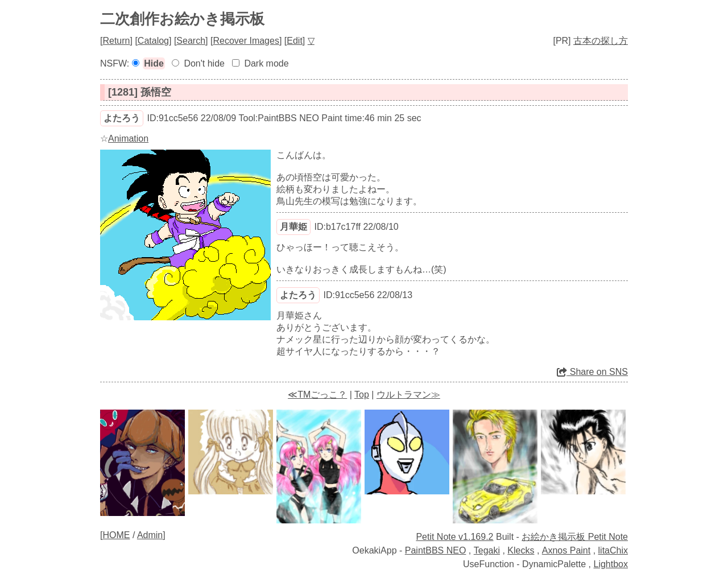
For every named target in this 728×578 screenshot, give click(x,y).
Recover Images (246, 41)
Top (362, 395)
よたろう (122, 118)
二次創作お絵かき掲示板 (182, 19)
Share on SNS (592, 372)
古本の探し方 (601, 41)
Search (191, 41)
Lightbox (611, 564)
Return (116, 41)
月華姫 (293, 227)
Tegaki (487, 550)
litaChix (613, 550)
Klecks (521, 550)
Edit (295, 41)
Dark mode (266, 63)
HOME (116, 535)
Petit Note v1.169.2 (454, 537)
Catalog (153, 41)
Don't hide (204, 63)
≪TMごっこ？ (317, 395)
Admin (150, 535)
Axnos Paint (566, 550)
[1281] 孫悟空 (140, 92)
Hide (154, 63)
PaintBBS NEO (436, 550)
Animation (128, 139)
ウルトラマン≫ (408, 395)
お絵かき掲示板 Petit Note (575, 537)
